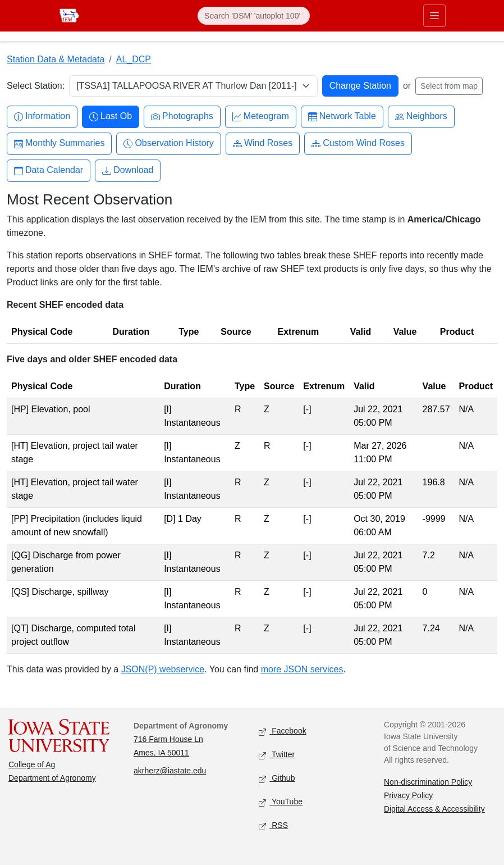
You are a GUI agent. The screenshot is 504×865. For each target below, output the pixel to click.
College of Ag (32, 764)
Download (128, 170)
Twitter (277, 755)
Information (42, 117)
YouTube (281, 802)
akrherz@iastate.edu (170, 771)
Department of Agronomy (52, 778)
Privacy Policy (408, 795)
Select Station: (36, 86)
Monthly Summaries (59, 144)
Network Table (342, 117)
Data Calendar (49, 170)
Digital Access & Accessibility (434, 809)
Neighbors (421, 117)
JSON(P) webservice (163, 669)
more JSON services (302, 669)
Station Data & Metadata (56, 59)
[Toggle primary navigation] (434, 16)
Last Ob (111, 117)
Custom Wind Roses (358, 144)
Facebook (283, 732)
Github (277, 779)
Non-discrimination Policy (428, 782)
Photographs (182, 117)
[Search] (254, 16)
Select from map (449, 86)
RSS (273, 826)
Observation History (169, 144)
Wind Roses (263, 144)
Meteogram (261, 117)
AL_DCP (134, 59)
